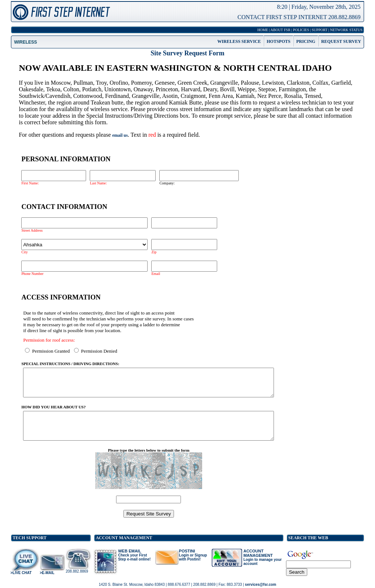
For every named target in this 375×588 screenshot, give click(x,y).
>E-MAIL (47, 580)
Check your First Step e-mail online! (134, 564)
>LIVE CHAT (21, 580)
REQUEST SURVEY (341, 38)
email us (120, 131)
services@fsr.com (261, 585)
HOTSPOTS (279, 38)
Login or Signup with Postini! (193, 564)
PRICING (306, 38)
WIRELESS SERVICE (239, 38)
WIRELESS (25, 38)
